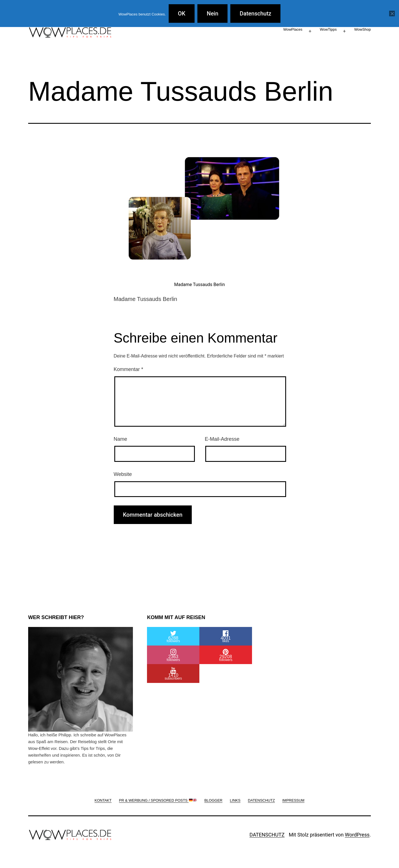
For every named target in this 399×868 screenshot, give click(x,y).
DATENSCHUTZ (267, 835)
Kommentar (129, 369)
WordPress (357, 835)
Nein (212, 14)
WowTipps (328, 29)
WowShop (363, 29)
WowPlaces (293, 29)
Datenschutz (255, 14)
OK (182, 14)
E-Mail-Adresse (222, 439)
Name (121, 439)
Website (123, 474)
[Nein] (392, 14)
